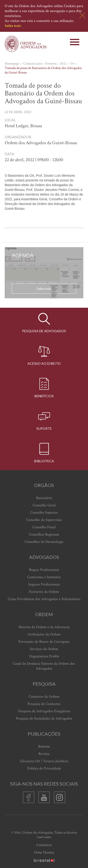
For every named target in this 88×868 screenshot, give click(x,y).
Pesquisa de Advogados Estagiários (44, 711)
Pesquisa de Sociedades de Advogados (44, 719)
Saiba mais (13, 26)
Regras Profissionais (44, 570)
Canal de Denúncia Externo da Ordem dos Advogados (44, 666)
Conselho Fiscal (44, 527)
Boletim (44, 747)
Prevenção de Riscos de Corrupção (44, 642)
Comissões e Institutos (44, 577)
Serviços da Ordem (44, 649)
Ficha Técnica (44, 852)
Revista (44, 754)
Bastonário (44, 498)
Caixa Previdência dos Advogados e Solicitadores (44, 599)
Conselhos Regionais (44, 534)
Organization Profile (44, 656)
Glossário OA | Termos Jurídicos (44, 761)
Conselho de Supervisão (44, 520)
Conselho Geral (44, 505)
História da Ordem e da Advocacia (44, 627)
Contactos (44, 845)
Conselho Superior (44, 513)
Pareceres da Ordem (44, 592)
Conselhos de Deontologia (44, 542)
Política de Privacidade (44, 768)
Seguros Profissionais (44, 584)
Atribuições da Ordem (44, 634)
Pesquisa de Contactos (44, 704)
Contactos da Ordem (44, 697)
